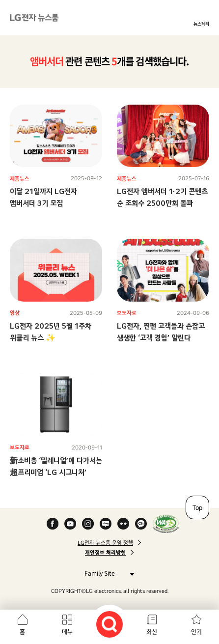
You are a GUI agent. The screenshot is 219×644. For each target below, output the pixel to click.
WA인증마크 (166, 524)
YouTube (70, 524)
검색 (109, 624)
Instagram (88, 524)
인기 (196, 632)
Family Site (107, 573)
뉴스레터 (201, 24)
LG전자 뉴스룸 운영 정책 (105, 543)
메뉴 (67, 632)
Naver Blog (106, 524)
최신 (152, 632)
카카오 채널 (141, 524)
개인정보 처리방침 (105, 553)
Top (197, 507)
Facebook (53, 524)
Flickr (123, 524)
